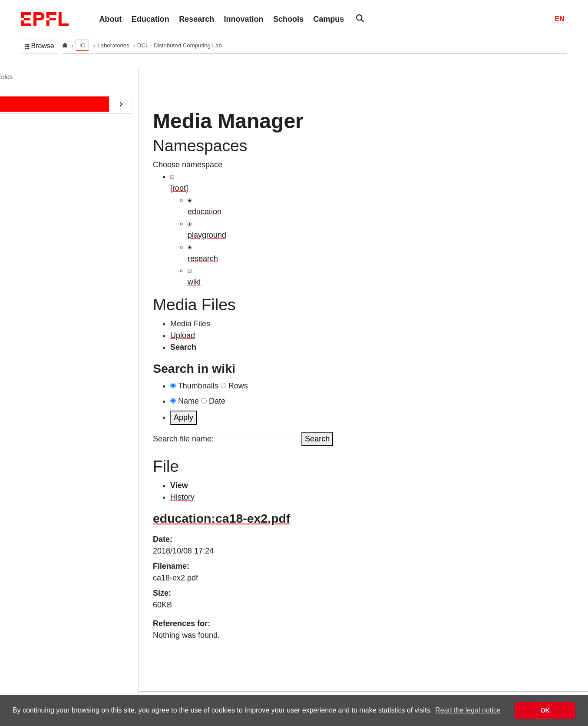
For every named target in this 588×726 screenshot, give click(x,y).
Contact (40, 167)
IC (82, 45)
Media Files (190, 324)
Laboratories (114, 45)
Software (41, 185)
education (205, 212)
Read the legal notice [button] (468, 710)
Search (317, 439)
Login (10, 686)
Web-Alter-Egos (51, 275)
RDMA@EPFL (49, 257)
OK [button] (545, 710)
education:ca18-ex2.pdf (221, 518)
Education (43, 131)
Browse (40, 46)
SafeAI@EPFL (50, 239)
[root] (179, 188)
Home (38, 94)
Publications (46, 149)
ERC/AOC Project (54, 203)
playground (207, 235)
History (182, 497)
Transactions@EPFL (58, 293)
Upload (183, 335)
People (39, 113)
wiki (194, 282)
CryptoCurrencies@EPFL (64, 221)
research (203, 259)
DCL (27, 76)
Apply (183, 418)
